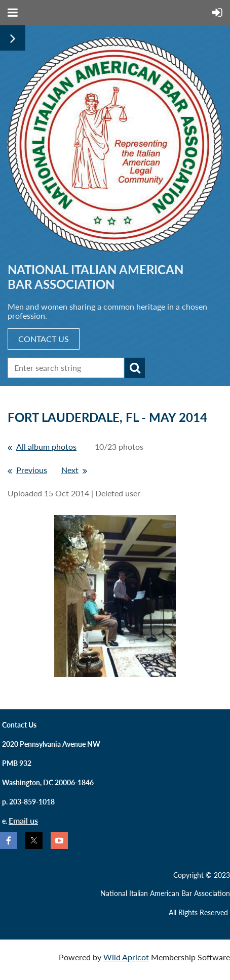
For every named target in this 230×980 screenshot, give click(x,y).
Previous (32, 470)
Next (70, 470)
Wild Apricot (126, 957)
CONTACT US (44, 339)
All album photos (46, 446)
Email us (23, 820)
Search (135, 368)
